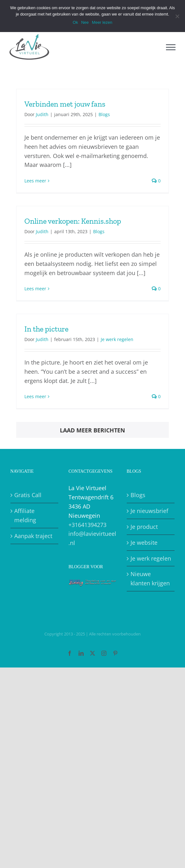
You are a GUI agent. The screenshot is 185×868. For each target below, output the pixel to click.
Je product (144, 527)
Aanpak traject (33, 536)
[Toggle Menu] (171, 47)
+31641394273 (87, 525)
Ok (76, 22)
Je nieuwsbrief (149, 511)
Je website (144, 542)
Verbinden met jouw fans (65, 104)
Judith (42, 114)
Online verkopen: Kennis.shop (73, 221)
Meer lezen (102, 22)
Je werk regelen (117, 339)
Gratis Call (28, 495)
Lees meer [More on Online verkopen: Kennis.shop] (35, 289)
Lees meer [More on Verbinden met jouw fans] (35, 181)
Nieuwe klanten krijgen (150, 579)
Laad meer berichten (92, 430)
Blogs (104, 114)
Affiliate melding (25, 515)
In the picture (46, 329)
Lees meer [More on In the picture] (35, 396)
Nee (85, 22)
